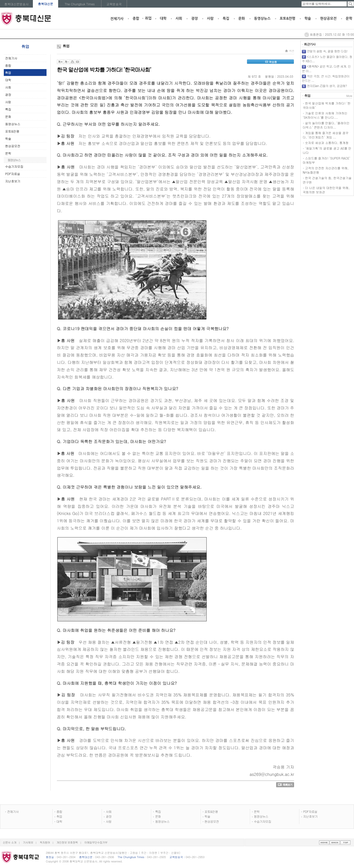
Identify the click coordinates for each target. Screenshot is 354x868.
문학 (349, 18)
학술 (308, 18)
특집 (226, 18)
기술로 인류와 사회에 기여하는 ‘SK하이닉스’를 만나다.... (325, 115)
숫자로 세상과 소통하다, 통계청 (327, 143)
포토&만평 (287, 18)
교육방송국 (114, 4)
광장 (194, 18)
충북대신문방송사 (16, 4)
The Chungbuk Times (80, 4)
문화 (242, 18)
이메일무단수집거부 (96, 842)
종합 (136, 18)
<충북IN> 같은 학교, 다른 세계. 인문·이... (326, 68)
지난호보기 (13, 181)
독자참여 (45, 842)
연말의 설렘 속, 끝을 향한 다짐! (327, 51)
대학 (163, 18)
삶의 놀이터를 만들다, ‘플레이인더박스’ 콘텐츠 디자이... (326, 125)
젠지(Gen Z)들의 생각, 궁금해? (327, 86)
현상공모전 (328, 18)
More (349, 96)
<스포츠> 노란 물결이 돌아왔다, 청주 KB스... (327, 59)
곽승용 (270, 62)
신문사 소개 (10, 842)
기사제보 (28, 842)
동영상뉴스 (262, 18)
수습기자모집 (14, 166)
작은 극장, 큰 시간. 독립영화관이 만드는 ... (326, 78)
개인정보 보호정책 (67, 842)
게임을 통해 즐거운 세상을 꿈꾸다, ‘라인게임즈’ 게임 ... (326, 135)
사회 (179, 18)
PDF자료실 (13, 174)
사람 (210, 18)
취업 (148, 18)
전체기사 (117, 19)
